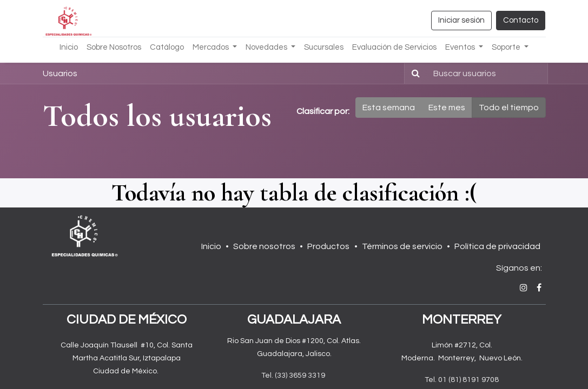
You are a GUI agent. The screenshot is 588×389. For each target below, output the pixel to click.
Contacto (521, 20)
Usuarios (60, 73)
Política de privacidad (497, 246)
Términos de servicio (402, 246)
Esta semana (389, 108)
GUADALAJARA (294, 320)
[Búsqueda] (414, 73)
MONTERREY (462, 320)
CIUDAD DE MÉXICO (127, 320)
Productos (328, 246)
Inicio (211, 246)
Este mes (447, 108)
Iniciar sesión (461, 20)
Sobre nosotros (264, 246)
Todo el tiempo (509, 108)
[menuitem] (69, 48)
